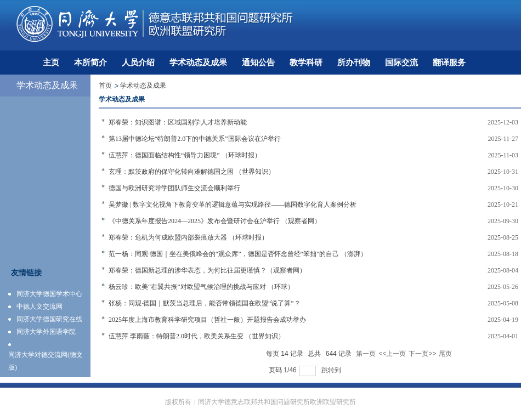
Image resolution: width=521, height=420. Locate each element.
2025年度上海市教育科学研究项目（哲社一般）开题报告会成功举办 (207, 320)
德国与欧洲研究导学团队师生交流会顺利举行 (174, 188)
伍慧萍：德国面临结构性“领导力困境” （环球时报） (185, 155)
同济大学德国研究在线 (49, 319)
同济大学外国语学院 (46, 332)
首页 (105, 86)
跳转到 (332, 370)
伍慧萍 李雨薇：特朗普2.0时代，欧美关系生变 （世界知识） (197, 336)
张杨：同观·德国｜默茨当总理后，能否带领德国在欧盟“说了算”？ (205, 303)
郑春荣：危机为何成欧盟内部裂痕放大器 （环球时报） (188, 237)
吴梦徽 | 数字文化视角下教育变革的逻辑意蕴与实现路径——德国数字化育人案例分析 (233, 205)
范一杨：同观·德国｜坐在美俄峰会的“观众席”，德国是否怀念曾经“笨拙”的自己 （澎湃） (238, 254)
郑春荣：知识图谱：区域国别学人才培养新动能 (178, 122)
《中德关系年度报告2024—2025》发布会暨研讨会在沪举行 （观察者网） (215, 221)
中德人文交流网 (39, 307)
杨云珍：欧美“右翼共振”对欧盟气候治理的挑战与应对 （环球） (201, 287)
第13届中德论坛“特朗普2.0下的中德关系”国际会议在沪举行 (195, 139)
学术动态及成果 (143, 86)
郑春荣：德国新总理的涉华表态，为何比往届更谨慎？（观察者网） (207, 270)
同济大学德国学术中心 (49, 294)
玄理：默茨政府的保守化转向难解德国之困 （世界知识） (192, 172)
